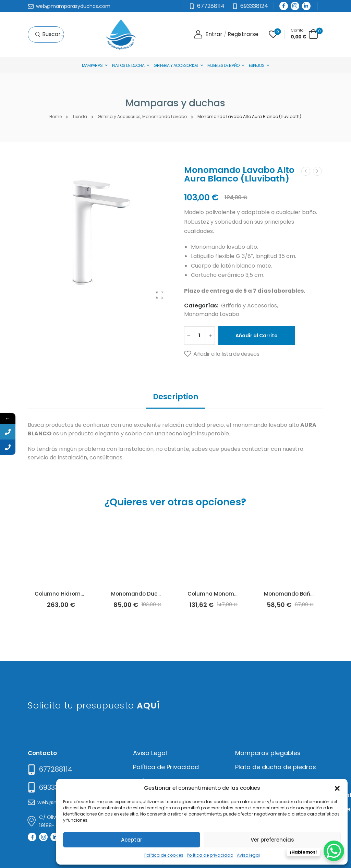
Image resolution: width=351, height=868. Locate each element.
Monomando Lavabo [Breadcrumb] (165, 116)
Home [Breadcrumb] (56, 116)
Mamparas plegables (268, 753)
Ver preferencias (272, 840)
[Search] (49, 34)
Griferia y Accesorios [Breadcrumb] (119, 116)
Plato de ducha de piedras (276, 767)
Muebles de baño (223, 65)
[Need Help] (250, 6)
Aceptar (132, 840)
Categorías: (201, 306)
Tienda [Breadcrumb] (80, 116)
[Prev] (306, 171)
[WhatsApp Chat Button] (334, 851)
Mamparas (92, 65)
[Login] (208, 34)
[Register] (243, 34)
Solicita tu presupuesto (94, 706)
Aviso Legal (150, 753)
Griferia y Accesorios (176, 65)
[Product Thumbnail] (99, 234)
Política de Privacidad (166, 767)
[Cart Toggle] (304, 34)
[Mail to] (69, 7)
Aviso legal (248, 855)
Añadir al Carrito (257, 336)
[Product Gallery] (160, 295)
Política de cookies (164, 855)
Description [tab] (175, 397)
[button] (337, 788)
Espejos (257, 65)
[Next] (317, 171)
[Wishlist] (273, 34)
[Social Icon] (284, 6)
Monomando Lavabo (212, 314)
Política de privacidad (210, 855)
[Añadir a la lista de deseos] (222, 354)
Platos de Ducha (128, 65)
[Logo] (121, 34)
